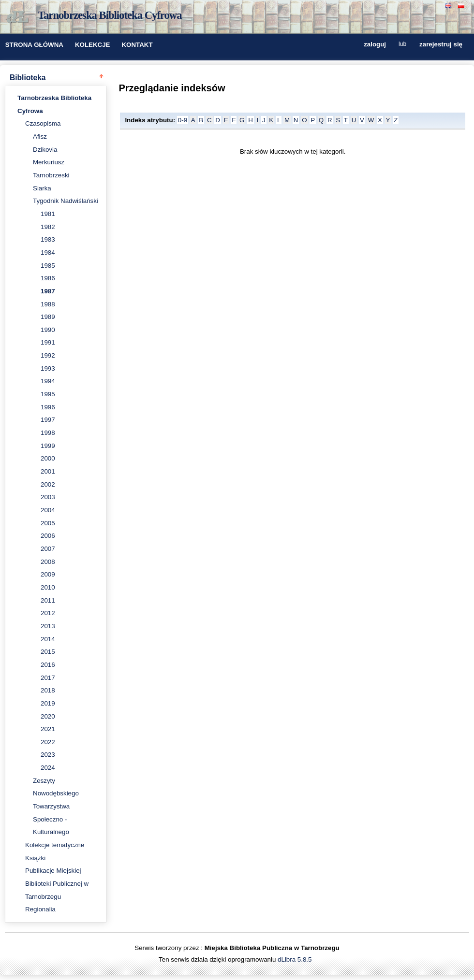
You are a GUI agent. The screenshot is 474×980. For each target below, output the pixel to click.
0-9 (183, 120)
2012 (48, 613)
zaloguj (375, 45)
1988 (48, 304)
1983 (48, 239)
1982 (48, 227)
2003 (48, 497)
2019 (48, 703)
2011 (48, 600)
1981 (48, 214)
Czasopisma (43, 123)
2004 (48, 510)
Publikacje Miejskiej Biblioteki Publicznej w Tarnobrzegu (57, 883)
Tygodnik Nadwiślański (66, 201)
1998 (48, 433)
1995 (48, 394)
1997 (48, 420)
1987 (48, 291)
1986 (48, 278)
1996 (48, 407)
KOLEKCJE (93, 45)
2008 (48, 562)
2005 (48, 523)
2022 (48, 742)
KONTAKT (137, 45)
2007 (48, 549)
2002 (48, 484)
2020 (48, 716)
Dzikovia (45, 150)
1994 (48, 381)
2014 (48, 639)
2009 (48, 574)
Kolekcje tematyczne (55, 845)
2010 (48, 587)
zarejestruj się (441, 45)
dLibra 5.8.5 (296, 959)
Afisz (40, 137)
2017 (48, 678)
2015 (48, 652)
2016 (48, 665)
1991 (48, 342)
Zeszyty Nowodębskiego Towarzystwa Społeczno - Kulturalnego (56, 807)
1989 (48, 317)
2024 (48, 768)
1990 (48, 330)
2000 (48, 458)
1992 (48, 355)
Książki (35, 858)
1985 (48, 266)
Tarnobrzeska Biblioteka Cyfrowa (110, 15)
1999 (48, 446)
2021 (48, 729)
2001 (48, 471)
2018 (48, 690)
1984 (48, 252)
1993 (48, 368)
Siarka (42, 188)
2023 (48, 755)
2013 (48, 626)
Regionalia (40, 909)
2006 (48, 536)
